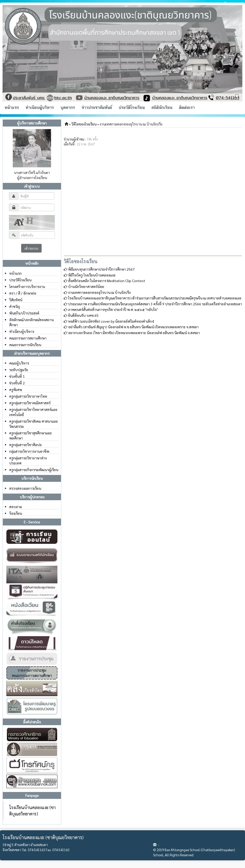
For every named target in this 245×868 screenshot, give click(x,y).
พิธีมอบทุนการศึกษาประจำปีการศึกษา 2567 (101, 269)
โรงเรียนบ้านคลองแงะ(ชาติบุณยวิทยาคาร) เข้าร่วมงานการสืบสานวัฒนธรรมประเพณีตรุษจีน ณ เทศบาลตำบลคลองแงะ (155, 298)
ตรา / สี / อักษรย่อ (23, 293)
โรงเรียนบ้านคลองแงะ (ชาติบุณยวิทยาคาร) (32, 810)
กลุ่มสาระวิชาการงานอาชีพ (29, 451)
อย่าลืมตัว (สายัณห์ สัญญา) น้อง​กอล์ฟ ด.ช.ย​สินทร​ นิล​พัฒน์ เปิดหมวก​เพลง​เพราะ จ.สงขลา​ (133, 327)
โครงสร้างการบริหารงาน (27, 286)
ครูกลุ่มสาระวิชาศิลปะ (26, 445)
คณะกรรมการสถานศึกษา (28, 338)
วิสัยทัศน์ (16, 300)
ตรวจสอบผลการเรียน (25, 488)
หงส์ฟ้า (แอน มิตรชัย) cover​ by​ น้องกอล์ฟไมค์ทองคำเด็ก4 (111, 321)
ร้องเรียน (16, 513)
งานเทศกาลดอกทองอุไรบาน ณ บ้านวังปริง (99, 292)
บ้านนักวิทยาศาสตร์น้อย (86, 286)
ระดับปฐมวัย (19, 370)
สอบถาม (16, 507)
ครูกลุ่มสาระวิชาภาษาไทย (28, 396)
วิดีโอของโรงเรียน (84, 124)
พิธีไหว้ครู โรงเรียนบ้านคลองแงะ (92, 275)
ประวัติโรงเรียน (20, 280)
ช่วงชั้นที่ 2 (17, 383)
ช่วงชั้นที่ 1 (17, 376)
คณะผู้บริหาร (19, 363)
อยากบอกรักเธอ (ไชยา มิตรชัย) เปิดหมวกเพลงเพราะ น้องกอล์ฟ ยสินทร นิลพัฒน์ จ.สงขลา (134, 333)
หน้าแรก (15, 273)
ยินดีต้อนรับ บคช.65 (83, 315)
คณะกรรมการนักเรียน (25, 345)
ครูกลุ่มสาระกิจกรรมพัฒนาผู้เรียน (34, 470)
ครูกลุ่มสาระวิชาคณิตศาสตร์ (30, 403)
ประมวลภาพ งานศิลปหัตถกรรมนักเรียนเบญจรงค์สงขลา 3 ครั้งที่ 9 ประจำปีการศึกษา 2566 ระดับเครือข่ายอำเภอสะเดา (155, 304)
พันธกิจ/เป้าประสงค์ (24, 313)
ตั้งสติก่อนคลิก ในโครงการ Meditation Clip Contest (107, 281)
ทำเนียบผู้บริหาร (22, 331)
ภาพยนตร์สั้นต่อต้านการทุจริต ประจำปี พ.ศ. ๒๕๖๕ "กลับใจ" (113, 309)
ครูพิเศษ (16, 389)
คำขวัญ (15, 306)
